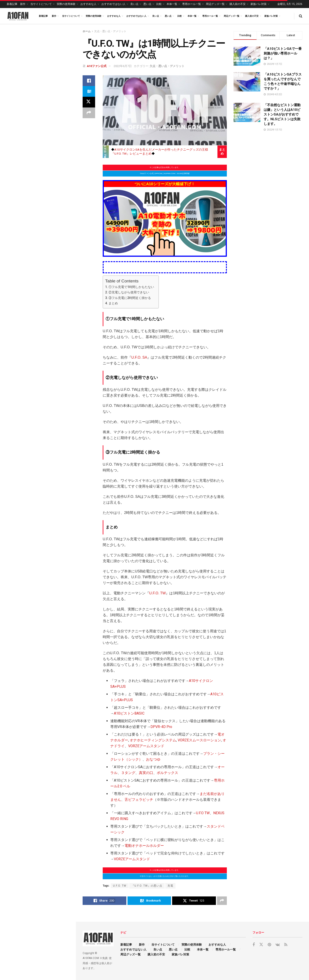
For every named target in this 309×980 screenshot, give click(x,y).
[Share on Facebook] (89, 81)
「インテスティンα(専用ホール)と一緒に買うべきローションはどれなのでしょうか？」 (47, 184)
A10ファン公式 (97, 66)
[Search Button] (301, 16)
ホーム (87, 31)
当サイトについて (41, 4)
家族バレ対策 (259, 4)
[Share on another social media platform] (89, 113)
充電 (170, 886)
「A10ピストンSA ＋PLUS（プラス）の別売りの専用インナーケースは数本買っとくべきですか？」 (47, 342)
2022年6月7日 (123, 66)
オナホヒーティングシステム (153, 740)
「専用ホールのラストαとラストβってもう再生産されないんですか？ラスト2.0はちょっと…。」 (47, 158)
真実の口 (146, 773)
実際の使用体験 (66, 4)
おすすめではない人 (113, 4)
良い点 (134, 4)
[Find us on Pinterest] (269, 945)
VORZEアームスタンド (146, 746)
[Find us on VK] (278, 945)
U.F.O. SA (139, 357)
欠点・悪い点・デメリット (110, 31)
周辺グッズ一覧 (215, 4)
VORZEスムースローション (199, 740)
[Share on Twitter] (89, 102)
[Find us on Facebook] (254, 945)
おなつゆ (153, 759)
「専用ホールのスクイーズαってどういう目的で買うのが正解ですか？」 (48, 316)
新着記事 (12, 4)
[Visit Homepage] (18, 16)
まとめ (113, 303)
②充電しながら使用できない (129, 292)
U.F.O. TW (157, 593)
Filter (65, 29)
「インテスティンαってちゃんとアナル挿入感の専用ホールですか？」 (48, 133)
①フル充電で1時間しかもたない (131, 287)
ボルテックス (167, 773)
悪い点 (147, 4)
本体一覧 (172, 4)
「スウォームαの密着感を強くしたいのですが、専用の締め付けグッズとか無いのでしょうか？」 (48, 233)
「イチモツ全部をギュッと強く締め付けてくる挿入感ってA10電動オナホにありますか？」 (47, 108)
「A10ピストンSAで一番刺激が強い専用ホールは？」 (283, 53)
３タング (128, 773)
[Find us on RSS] (286, 945)
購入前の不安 (238, 4)
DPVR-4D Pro (161, 727)
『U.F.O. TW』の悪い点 (147, 886)
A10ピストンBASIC (129, 713)
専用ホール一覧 (192, 4)
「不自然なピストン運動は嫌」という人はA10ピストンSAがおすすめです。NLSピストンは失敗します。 (282, 114)
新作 (23, 4)
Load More (38, 365)
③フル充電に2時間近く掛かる (130, 298)
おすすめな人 (88, 4)
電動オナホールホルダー (144, 846)
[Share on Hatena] (89, 91)
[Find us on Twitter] (261, 945)
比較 (159, 4)
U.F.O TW (203, 813)
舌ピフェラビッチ (139, 800)
